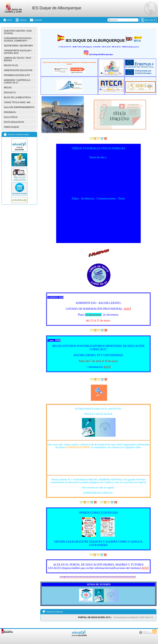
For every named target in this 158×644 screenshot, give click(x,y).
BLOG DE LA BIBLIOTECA (17, 97)
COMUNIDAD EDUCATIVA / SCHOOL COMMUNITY (18, 39)
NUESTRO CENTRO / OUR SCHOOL (18, 32)
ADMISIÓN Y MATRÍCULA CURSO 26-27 (17, 81)
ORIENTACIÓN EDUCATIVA (18, 70)
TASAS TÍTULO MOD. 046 (17, 102)
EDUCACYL (10, 92)
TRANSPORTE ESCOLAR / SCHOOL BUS (18, 52)
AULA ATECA (11, 117)
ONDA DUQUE (11, 127)
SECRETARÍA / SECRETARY (19, 46)
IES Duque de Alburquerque (57, 8)
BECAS (8, 88)
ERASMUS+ (10, 112)
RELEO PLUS (11, 65)
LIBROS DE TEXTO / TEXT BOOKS (18, 59)
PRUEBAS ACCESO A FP (17, 75)
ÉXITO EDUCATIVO (14, 122)
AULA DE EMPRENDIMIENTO (19, 107)
